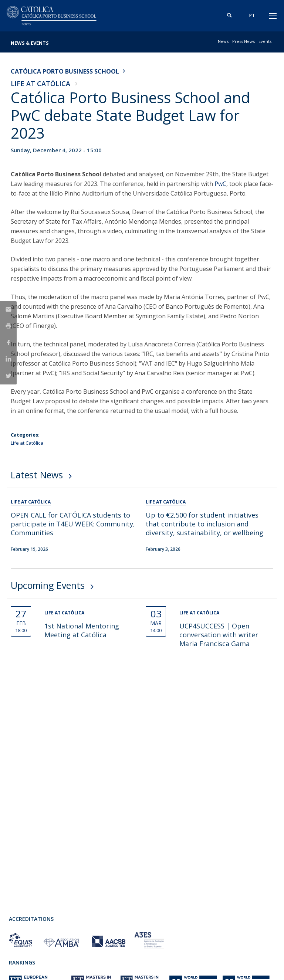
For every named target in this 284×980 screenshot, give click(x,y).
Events (265, 41)
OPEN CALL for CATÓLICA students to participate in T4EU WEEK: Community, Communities (73, 524)
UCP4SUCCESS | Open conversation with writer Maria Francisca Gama (219, 635)
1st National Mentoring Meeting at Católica (82, 630)
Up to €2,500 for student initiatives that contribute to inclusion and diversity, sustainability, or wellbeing (204, 524)
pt (252, 15)
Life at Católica (40, 84)
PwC (220, 184)
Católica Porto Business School (65, 71)
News (223, 41)
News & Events (30, 43)
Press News (244, 41)
